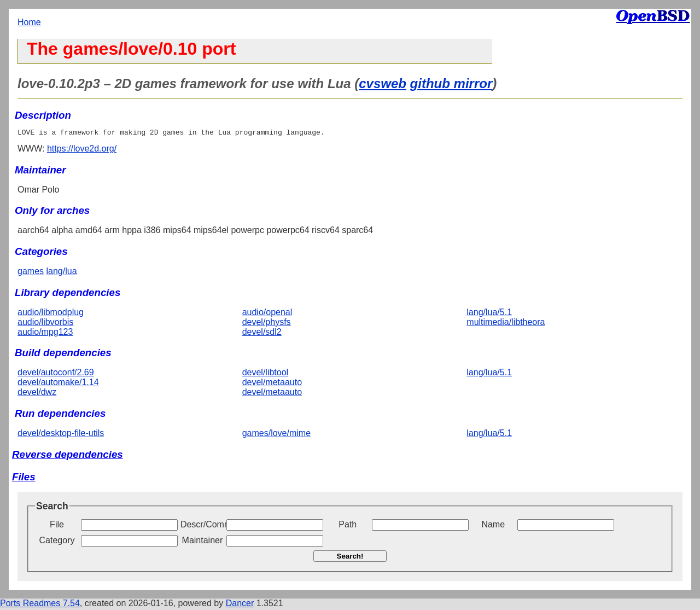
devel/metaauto (272, 384)
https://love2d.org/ (82, 150)
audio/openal (267, 314)
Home (29, 22)
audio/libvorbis (45, 324)
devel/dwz (37, 394)
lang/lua (61, 273)
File (57, 526)
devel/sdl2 (262, 333)
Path (348, 526)
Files (24, 478)
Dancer (240, 605)
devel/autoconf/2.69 (56, 374)
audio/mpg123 (45, 333)
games (31, 273)
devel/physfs (267, 324)
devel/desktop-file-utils (61, 435)
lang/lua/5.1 (489, 314)
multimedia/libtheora (506, 324)
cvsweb (383, 83)
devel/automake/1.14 (58, 384)
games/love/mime (276, 435)
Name (493, 526)
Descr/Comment (202, 526)
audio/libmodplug (51, 314)
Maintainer (203, 542)
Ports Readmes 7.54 (40, 605)
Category (57, 542)
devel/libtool (266, 374)
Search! (350, 558)
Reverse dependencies (68, 456)
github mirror (451, 83)
